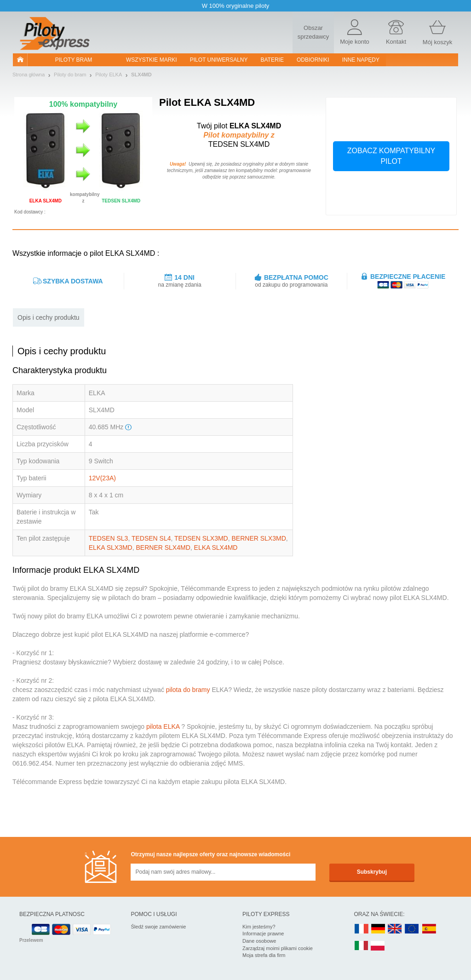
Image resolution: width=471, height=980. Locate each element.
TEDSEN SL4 (151, 538)
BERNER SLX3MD (259, 538)
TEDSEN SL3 (109, 538)
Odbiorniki (313, 60)
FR (362, 929)
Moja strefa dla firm (264, 955)
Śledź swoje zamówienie (159, 927)
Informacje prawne (263, 934)
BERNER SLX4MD (163, 548)
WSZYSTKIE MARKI (152, 60)
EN (412, 929)
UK (395, 929)
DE (378, 929)
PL (378, 946)
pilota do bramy (188, 690)
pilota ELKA (163, 726)
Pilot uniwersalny (219, 60)
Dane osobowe (259, 941)
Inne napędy (361, 60)
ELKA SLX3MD (111, 548)
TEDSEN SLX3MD (201, 538)
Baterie (272, 60)
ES (429, 929)
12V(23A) (102, 478)
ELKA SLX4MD (216, 548)
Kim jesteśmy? (259, 927)
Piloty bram (74, 60)
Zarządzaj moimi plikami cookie (278, 948)
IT (362, 946)
